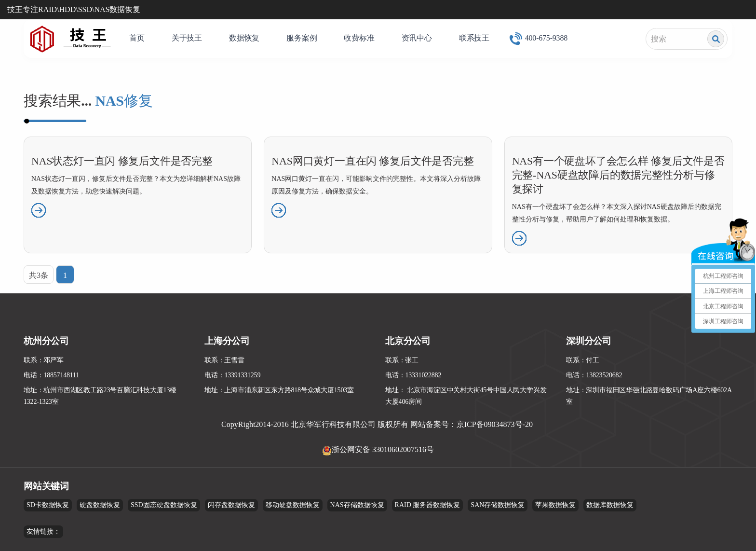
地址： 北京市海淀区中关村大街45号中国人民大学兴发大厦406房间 (466, 396)
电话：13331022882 (413, 375)
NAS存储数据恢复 (357, 505)
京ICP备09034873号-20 (495, 424)
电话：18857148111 (51, 375)
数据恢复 (244, 38)
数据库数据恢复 (610, 505)
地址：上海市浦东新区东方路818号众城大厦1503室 (279, 390)
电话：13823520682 (594, 375)
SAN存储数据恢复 (498, 505)
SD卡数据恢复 (48, 505)
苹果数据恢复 (555, 505)
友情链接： (43, 531)
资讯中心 (417, 38)
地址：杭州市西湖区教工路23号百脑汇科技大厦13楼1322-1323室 (100, 396)
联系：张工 (402, 360)
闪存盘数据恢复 (231, 505)
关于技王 (187, 38)
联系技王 (474, 38)
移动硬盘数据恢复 (293, 505)
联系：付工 (583, 360)
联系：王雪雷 (224, 360)
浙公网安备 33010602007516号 (383, 449)
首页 (137, 38)
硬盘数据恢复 (100, 505)
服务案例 (302, 38)
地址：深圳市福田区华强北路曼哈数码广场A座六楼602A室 (649, 396)
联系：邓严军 (44, 360)
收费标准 (359, 38)
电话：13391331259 (232, 375)
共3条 (39, 275)
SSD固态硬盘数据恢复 (164, 505)
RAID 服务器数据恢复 (428, 505)
